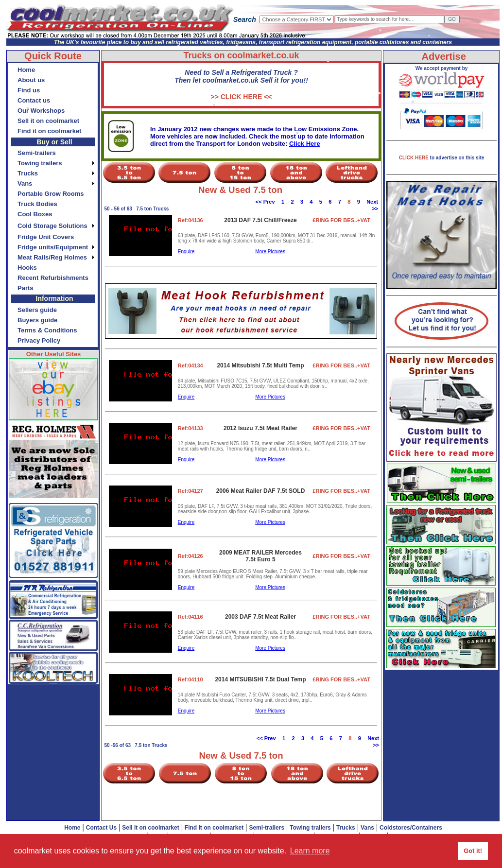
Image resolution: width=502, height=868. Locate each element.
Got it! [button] (473, 851)
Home (72, 828)
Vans (367, 828)
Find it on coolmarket (214, 828)
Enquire (186, 252)
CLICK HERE (415, 158)
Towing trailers (310, 828)
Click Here (305, 144)
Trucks (346, 828)
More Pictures (270, 252)
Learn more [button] (310, 851)
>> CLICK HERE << (241, 97)
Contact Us (101, 828)
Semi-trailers (267, 828)
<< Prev (265, 202)
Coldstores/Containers (411, 828)
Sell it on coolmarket (150, 828)
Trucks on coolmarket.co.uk (241, 55)
